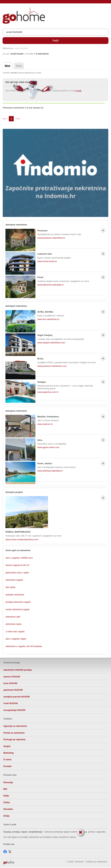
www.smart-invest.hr (47, 261)
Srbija (6, 816)
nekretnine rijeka (13, 624)
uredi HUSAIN (11, 703)
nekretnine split (13, 617)
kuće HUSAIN (10, 683)
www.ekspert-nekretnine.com (51, 343)
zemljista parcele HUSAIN (17, 697)
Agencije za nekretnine (15, 726)
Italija (6, 796)
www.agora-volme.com (48, 447)
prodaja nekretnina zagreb (18, 602)
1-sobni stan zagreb (15, 631)
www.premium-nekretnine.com (52, 366)
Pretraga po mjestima (14, 739)
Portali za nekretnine (14, 733)
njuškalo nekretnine (15, 595)
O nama (7, 759)
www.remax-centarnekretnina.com (22, 539)
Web (7, 66)
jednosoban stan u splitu (17, 573)
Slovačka (8, 809)
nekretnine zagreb (14, 580)
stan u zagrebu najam (16, 639)
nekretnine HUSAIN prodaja (18, 670)
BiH (5, 789)
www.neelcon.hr (45, 424)
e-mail (78, 91)
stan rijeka (10, 587)
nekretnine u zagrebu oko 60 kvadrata (24, 646)
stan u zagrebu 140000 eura (19, 558)
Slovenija (8, 782)
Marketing (8, 753)
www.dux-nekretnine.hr (48, 319)
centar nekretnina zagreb (17, 609)
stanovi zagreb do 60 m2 (17, 565)
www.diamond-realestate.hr (50, 285)
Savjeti (7, 746)
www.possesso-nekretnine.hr (51, 238)
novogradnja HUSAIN (14, 710)
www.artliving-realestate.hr (50, 471)
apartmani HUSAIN (13, 690)
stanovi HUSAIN (12, 677)
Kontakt (7, 766)
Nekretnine (8, 48)
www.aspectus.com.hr (48, 392)
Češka (7, 802)
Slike (19, 66)
